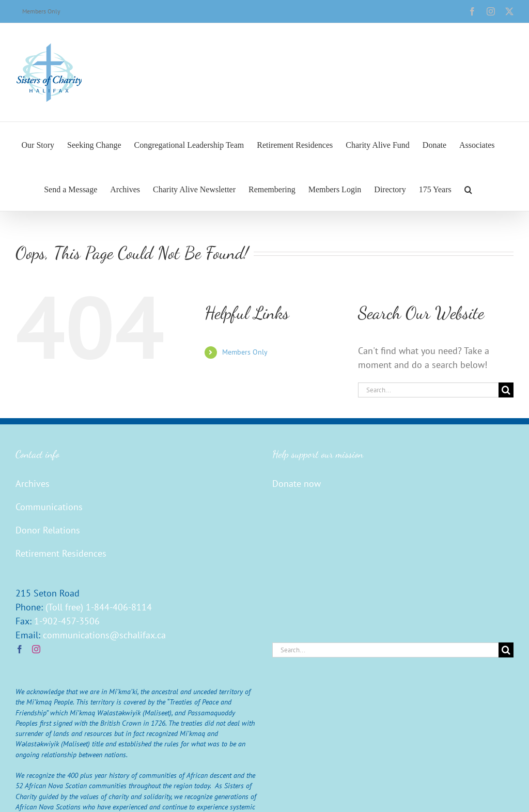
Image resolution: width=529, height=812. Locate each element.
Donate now (297, 484)
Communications (49, 507)
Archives (33, 484)
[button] (468, 189)
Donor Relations (48, 530)
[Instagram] (36, 649)
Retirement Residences (61, 553)
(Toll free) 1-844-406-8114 (99, 607)
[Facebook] (20, 649)
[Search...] (428, 390)
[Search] (506, 390)
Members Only (245, 352)
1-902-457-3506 (67, 621)
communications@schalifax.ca (104, 635)
